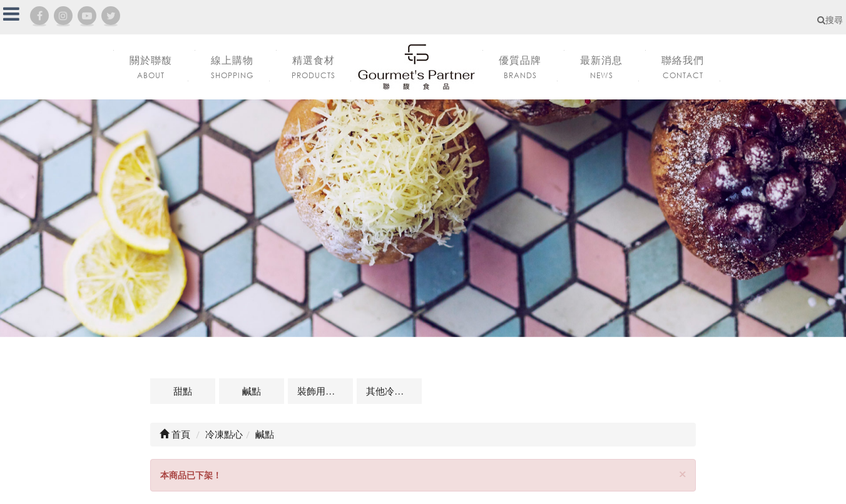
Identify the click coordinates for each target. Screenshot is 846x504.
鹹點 (252, 391)
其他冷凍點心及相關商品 (394, 391)
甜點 (183, 391)
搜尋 (830, 20)
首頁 (175, 434)
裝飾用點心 (321, 391)
